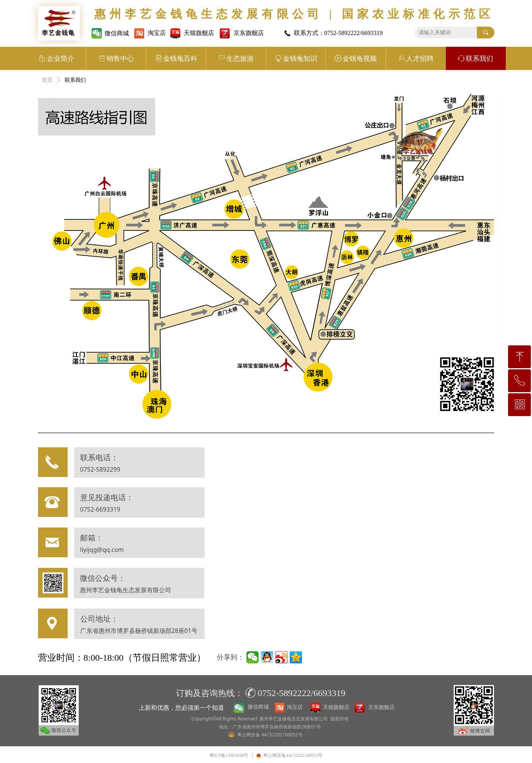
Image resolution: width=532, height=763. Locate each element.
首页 (47, 80)
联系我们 (75, 80)
